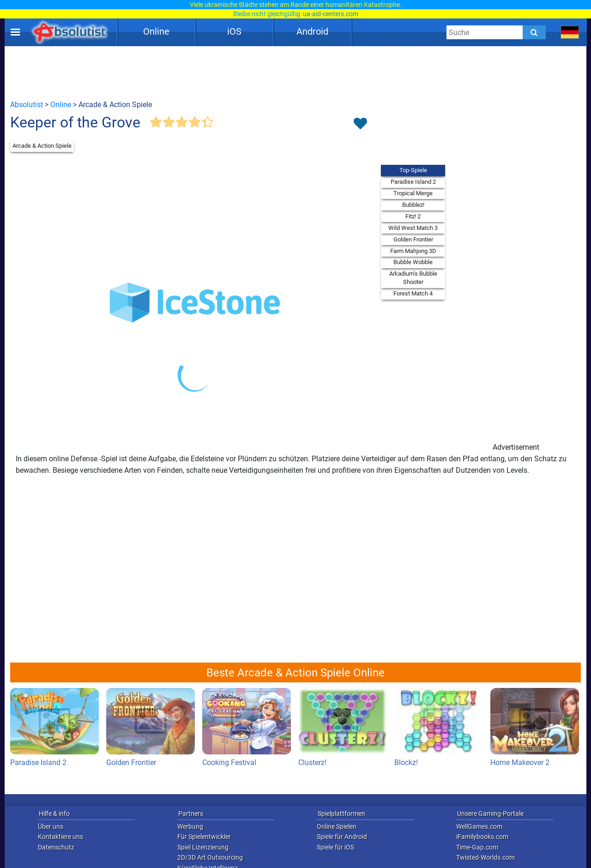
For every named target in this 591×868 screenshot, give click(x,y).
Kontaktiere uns (60, 837)
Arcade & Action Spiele (42, 146)
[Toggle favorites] (360, 124)
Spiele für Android (342, 837)
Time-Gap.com (477, 847)
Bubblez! (413, 205)
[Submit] (534, 32)
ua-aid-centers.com (331, 14)
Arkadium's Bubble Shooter (413, 278)
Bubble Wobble (413, 262)
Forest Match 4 (413, 293)
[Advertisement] (295, 72)
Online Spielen (337, 826)
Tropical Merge (413, 193)
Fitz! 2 (413, 216)
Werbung (190, 826)
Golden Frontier (413, 239)
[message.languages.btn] (570, 32)
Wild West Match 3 (413, 228)
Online (156, 31)
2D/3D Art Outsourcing (210, 857)
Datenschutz (56, 847)
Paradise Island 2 (413, 182)
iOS (234, 31)
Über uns (51, 826)
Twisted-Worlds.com (485, 857)
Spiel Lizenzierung (203, 847)
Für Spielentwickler (204, 837)
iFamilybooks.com (482, 837)
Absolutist (27, 105)
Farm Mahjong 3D (413, 251)
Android (312, 31)
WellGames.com (479, 826)
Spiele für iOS (335, 847)
